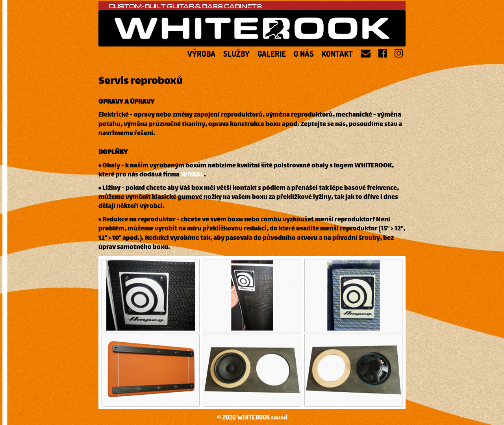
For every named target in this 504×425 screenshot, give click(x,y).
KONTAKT (337, 53)
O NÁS (304, 53)
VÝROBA (201, 53)
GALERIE (272, 53)
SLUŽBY (236, 53)
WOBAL (192, 175)
